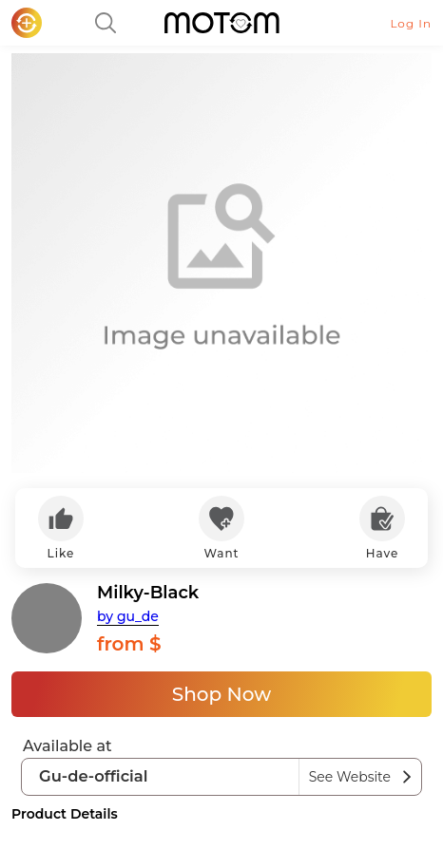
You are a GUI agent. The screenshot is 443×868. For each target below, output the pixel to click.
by (128, 616)
